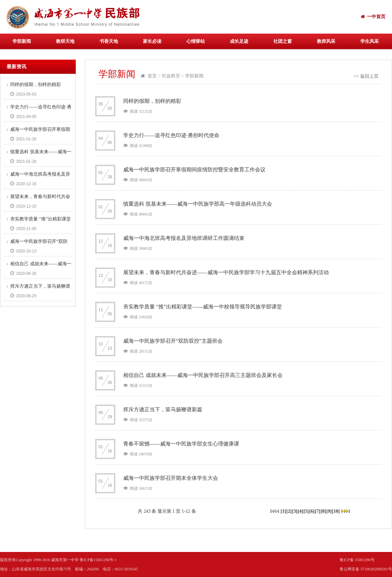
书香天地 (109, 41)
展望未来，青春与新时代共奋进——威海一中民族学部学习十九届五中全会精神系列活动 (37, 198)
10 (336, 511)
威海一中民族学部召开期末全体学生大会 (171, 478)
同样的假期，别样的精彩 (36, 85)
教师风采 (326, 41)
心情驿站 (196, 41)
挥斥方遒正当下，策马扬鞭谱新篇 (37, 288)
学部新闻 (22, 41)
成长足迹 (239, 41)
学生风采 (370, 41)
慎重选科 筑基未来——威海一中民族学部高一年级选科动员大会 (38, 154)
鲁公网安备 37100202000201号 (366, 569)
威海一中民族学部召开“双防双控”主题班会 (36, 243)
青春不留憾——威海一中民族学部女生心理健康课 (181, 444)
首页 (152, 76)
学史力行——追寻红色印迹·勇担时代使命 (38, 109)
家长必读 (152, 41)
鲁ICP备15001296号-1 (98, 560)
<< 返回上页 (366, 76)
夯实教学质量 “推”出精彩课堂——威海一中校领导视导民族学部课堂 (37, 221)
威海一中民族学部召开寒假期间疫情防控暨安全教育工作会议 (37, 131)
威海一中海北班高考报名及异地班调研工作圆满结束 (37, 176)
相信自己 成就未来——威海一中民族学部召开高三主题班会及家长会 (38, 266)
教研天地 (65, 41)
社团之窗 (283, 41)
